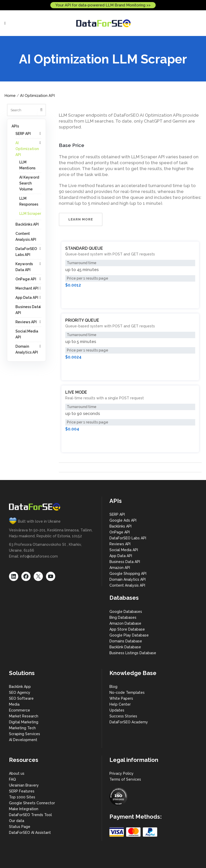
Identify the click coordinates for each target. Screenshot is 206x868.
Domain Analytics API (128, 579)
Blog (113, 687)
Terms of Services (125, 779)
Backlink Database (125, 647)
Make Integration (24, 809)
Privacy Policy (121, 773)
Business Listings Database (133, 653)
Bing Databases (123, 617)
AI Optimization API (37, 96)
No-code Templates (127, 692)
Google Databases (126, 612)
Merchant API (27, 288)
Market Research (24, 716)
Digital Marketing (24, 722)
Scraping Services (25, 734)
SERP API (23, 134)
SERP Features (22, 791)
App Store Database (127, 629)
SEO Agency (20, 692)
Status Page (20, 827)
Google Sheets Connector (32, 803)
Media (14, 704)
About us (17, 773)
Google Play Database (129, 635)
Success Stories (123, 716)
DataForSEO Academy (129, 722)
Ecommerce (20, 710)
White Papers (121, 698)
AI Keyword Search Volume (29, 183)
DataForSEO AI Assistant (30, 833)
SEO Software (21, 698)
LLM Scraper (30, 214)
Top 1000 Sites (22, 797)
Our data (17, 821)
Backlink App (20, 687)
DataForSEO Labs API (128, 538)
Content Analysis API (127, 585)
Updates (117, 710)
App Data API (27, 298)
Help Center (120, 704)
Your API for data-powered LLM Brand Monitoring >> (103, 5)
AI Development (23, 740)
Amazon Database (125, 623)
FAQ (12, 779)
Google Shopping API (128, 574)
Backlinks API (27, 224)
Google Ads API (123, 520)
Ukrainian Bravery (24, 785)
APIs (15, 126)
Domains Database (126, 641)
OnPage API (26, 279)
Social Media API (124, 550)
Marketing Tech (22, 728)
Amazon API (120, 568)
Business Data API (125, 562)
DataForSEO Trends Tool (30, 815)
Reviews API (26, 322)
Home (10, 96)
